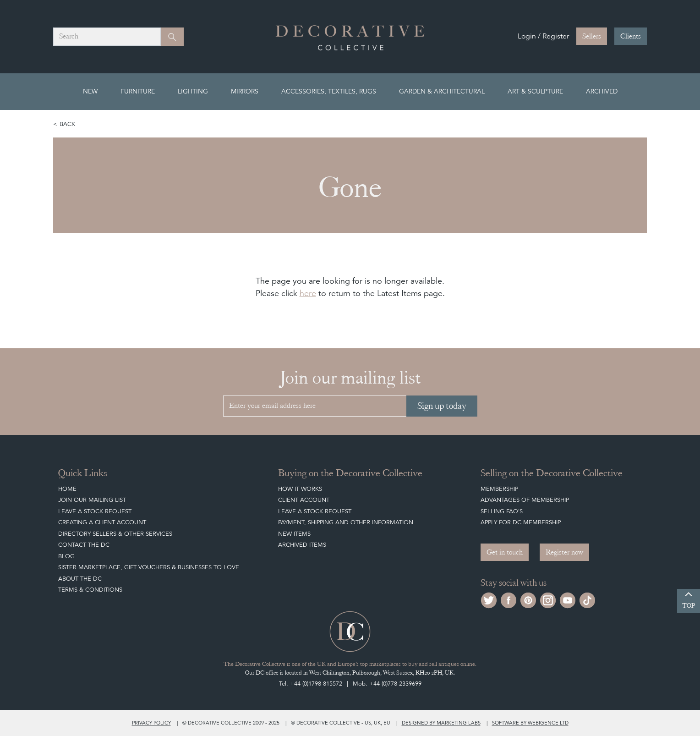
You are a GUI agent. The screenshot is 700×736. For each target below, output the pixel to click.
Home (67, 489)
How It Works (300, 489)
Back (67, 124)
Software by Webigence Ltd (530, 723)
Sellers (592, 36)
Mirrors (245, 91)
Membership (499, 489)
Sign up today (442, 406)
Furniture (138, 91)
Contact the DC (84, 545)
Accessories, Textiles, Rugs (329, 91)
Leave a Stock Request (95, 511)
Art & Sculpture (535, 91)
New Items (294, 534)
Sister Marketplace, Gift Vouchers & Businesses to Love (149, 567)
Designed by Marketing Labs (441, 723)
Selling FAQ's (502, 511)
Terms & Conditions (90, 590)
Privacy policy (151, 723)
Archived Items (302, 545)
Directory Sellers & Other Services (115, 534)
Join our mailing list (92, 500)
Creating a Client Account (102, 522)
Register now (564, 552)
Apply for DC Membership (521, 522)
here (308, 293)
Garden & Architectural (442, 91)
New (90, 91)
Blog (66, 556)
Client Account (304, 500)
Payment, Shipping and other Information (346, 522)
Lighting (193, 91)
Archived (602, 91)
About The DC (80, 579)
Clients (631, 36)
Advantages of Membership (525, 500)
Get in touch (505, 552)
